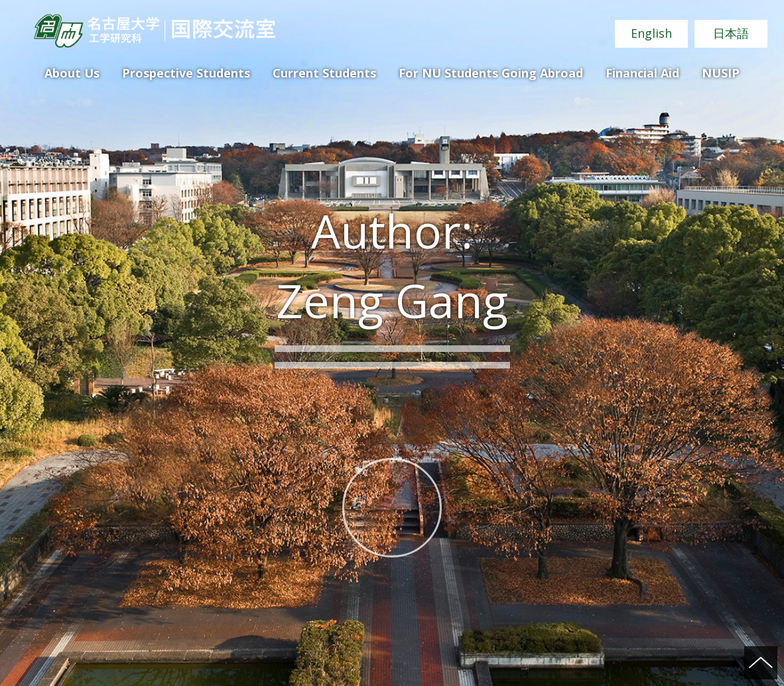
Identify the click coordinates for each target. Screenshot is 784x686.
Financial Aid (642, 73)
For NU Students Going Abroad (491, 73)
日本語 (731, 33)
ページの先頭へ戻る (761, 663)
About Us (72, 73)
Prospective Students (186, 73)
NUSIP (721, 73)
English (651, 33)
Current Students (324, 73)
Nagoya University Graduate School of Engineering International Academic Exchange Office (154, 31)
